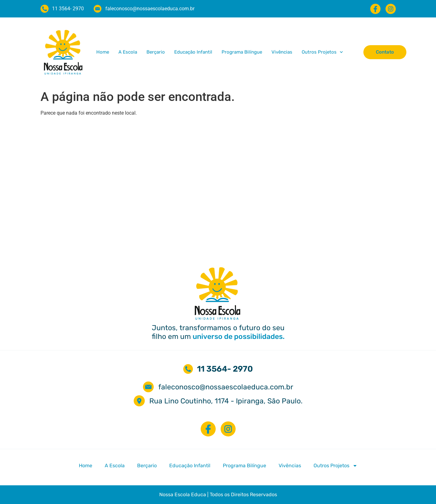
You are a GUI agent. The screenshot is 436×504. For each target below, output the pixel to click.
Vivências (282, 52)
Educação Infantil (193, 52)
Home (103, 52)
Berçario (156, 52)
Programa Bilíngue (242, 52)
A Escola (128, 52)
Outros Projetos (322, 52)
